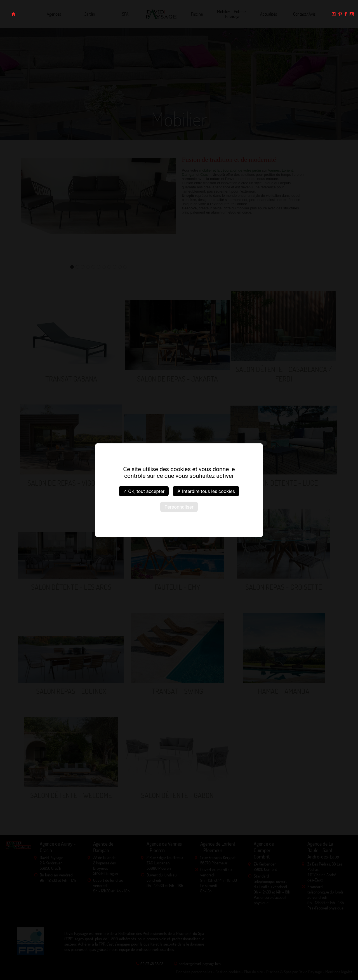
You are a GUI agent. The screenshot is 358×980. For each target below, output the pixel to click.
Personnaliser (179, 507)
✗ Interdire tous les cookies (206, 491)
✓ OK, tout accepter (144, 491)
